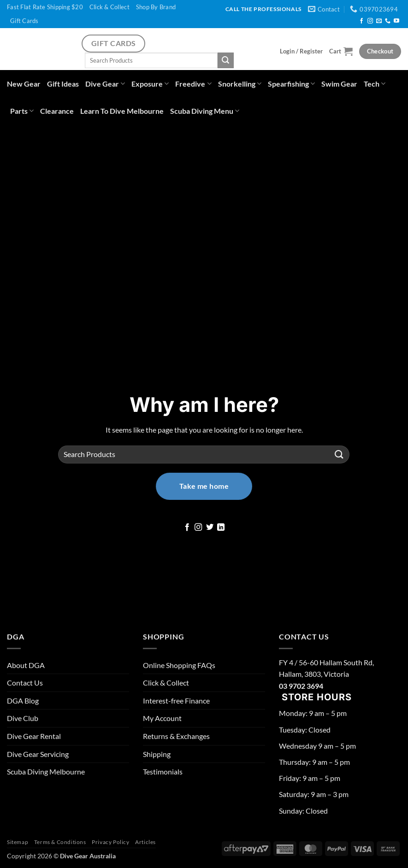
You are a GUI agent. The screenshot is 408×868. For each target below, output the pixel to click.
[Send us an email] (379, 21)
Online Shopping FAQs (179, 665)
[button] (301, 51)
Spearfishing (291, 84)
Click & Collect (109, 7)
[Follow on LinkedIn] (221, 528)
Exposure (150, 84)
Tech (375, 84)
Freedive (193, 84)
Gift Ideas (63, 84)
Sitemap (18, 842)
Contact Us (25, 683)
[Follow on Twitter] (210, 528)
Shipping (157, 754)
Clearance (57, 111)
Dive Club (23, 718)
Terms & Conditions (60, 842)
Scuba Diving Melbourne (46, 771)
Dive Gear (105, 84)
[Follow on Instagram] (370, 21)
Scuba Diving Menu (205, 111)
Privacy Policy (111, 842)
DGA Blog (23, 701)
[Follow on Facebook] (361, 21)
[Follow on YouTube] (396, 21)
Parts (22, 111)
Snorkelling (240, 84)
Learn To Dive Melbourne (122, 111)
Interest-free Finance (176, 701)
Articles (145, 842)
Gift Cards (24, 21)
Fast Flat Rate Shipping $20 (45, 7)
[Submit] (225, 60)
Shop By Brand (156, 7)
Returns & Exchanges (176, 736)
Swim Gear (339, 84)
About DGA (26, 665)
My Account (162, 718)
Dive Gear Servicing (38, 754)
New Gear (24, 84)
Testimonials (163, 771)
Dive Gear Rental (34, 736)
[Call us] (388, 21)
